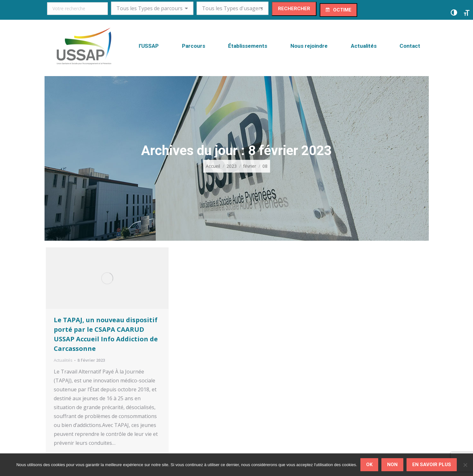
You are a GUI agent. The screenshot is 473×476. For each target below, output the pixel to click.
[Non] (465, 465)
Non (392, 465)
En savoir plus (432, 465)
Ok (369, 465)
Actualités (63, 360)
